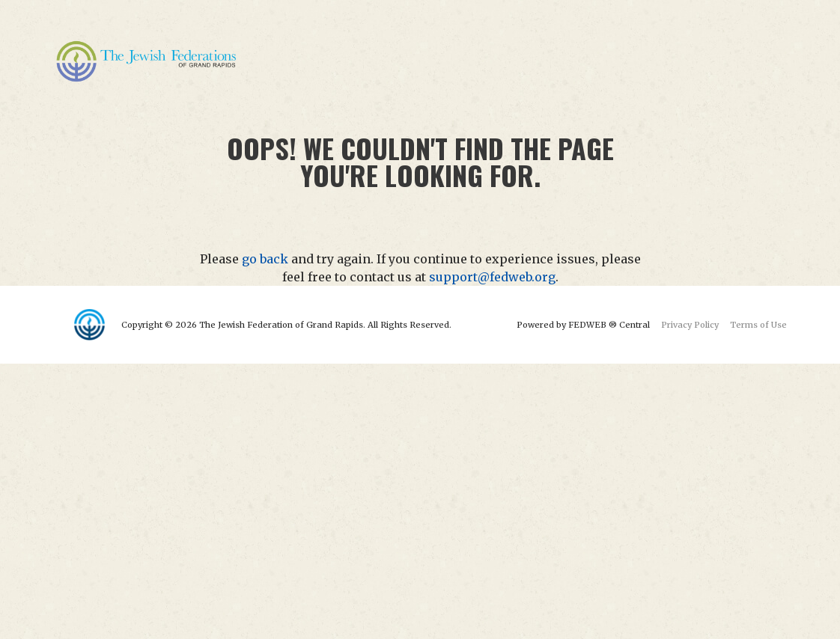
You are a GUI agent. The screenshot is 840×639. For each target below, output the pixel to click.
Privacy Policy (690, 325)
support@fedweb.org (492, 277)
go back (265, 259)
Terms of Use (758, 325)
